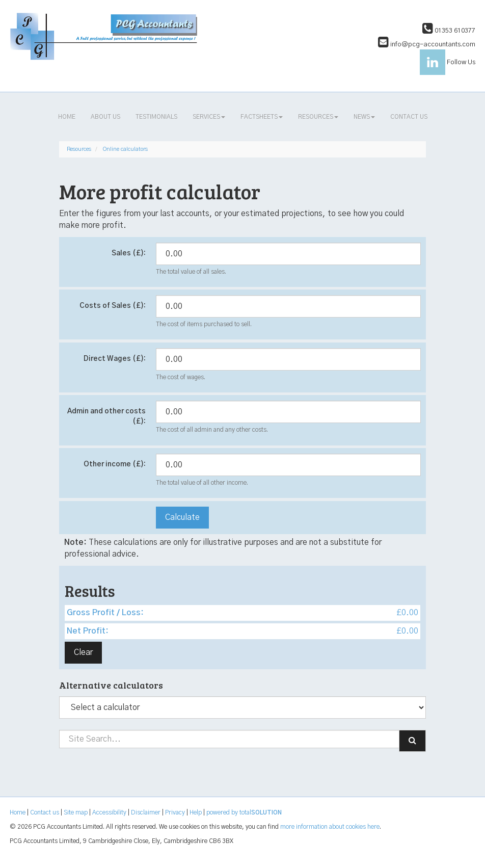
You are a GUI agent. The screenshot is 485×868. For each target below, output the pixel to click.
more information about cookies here (330, 827)
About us (105, 117)
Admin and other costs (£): (106, 416)
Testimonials (156, 117)
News (364, 117)
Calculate (182, 517)
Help (196, 812)
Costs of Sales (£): (113, 306)
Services (209, 117)
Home (67, 117)
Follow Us (448, 62)
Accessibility (109, 812)
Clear (83, 652)
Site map (76, 812)
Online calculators (125, 149)
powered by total (244, 812)
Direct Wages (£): (115, 359)
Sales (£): (129, 253)
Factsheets (262, 117)
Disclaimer (146, 812)
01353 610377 (449, 31)
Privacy (175, 812)
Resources (318, 117)
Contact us (409, 117)
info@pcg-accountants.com (427, 45)
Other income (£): (115, 464)
